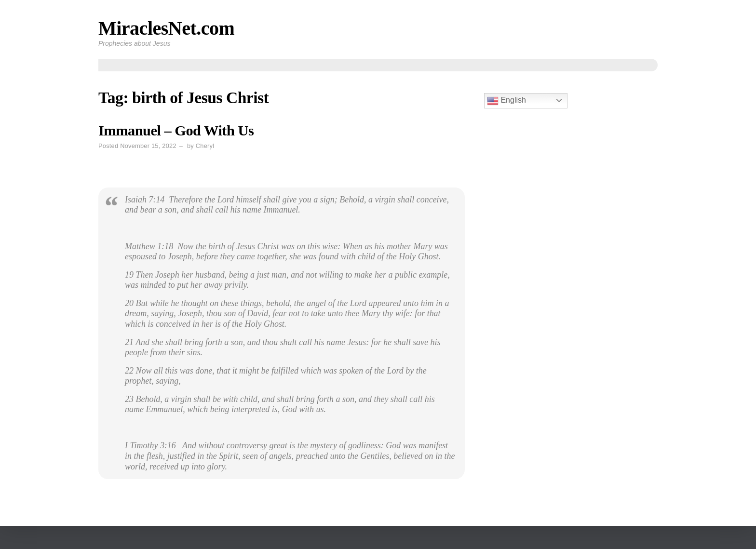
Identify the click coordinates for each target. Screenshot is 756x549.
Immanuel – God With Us (176, 131)
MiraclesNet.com (166, 28)
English (506, 101)
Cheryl (205, 146)
